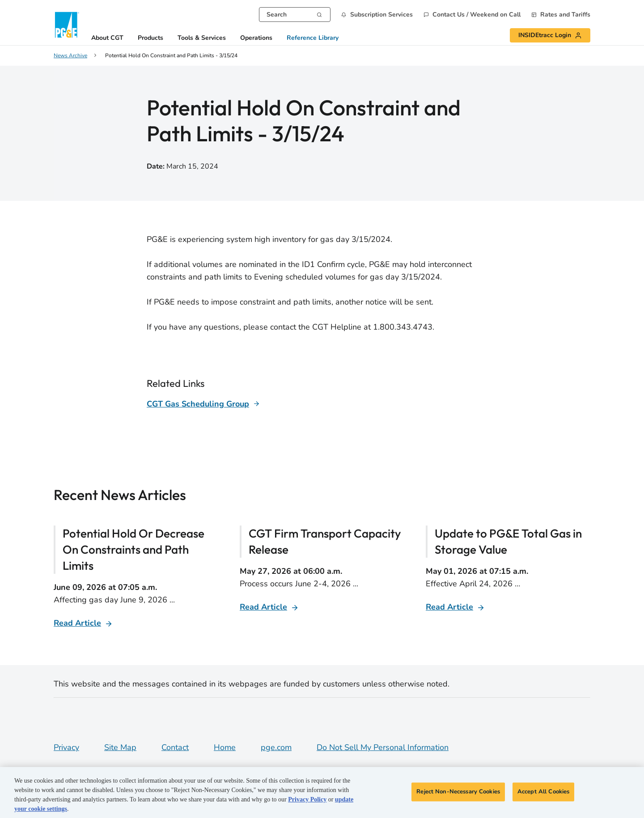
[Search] (319, 14)
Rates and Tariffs (565, 15)
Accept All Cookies (543, 792)
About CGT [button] (107, 38)
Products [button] (150, 38)
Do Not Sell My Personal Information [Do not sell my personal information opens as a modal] (383, 747)
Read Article (77, 623)
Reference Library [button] (313, 38)
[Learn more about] (203, 404)
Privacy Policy (307, 799)
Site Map (120, 747)
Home (225, 747)
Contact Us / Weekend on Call (477, 15)
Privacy (66, 747)
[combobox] (295, 15)
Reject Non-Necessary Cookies (458, 792)
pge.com (276, 747)
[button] (377, 15)
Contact (175, 747)
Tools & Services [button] (202, 38)
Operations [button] (256, 38)
